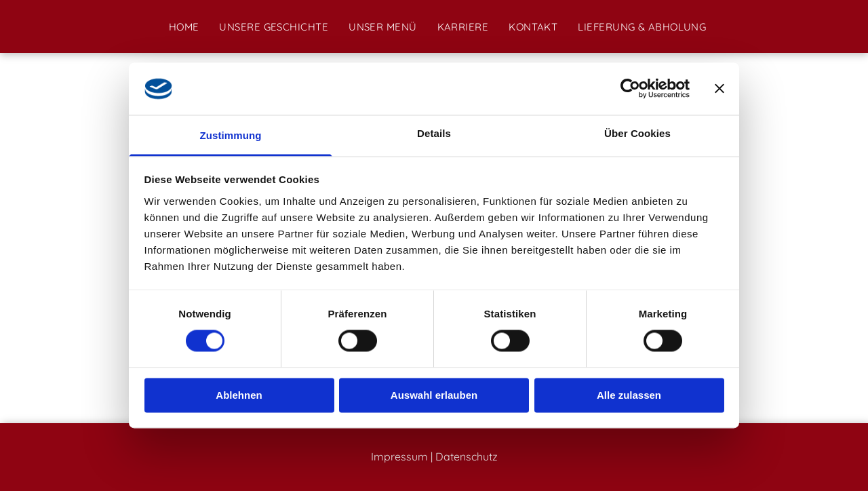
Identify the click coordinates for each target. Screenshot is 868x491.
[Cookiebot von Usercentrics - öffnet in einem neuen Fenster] (630, 89)
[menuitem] (184, 27)
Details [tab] (434, 133)
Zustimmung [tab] (231, 135)
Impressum (399, 456)
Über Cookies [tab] (637, 133)
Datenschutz (467, 456)
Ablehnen (239, 395)
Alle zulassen (629, 395)
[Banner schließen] (719, 89)
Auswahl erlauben (434, 395)
